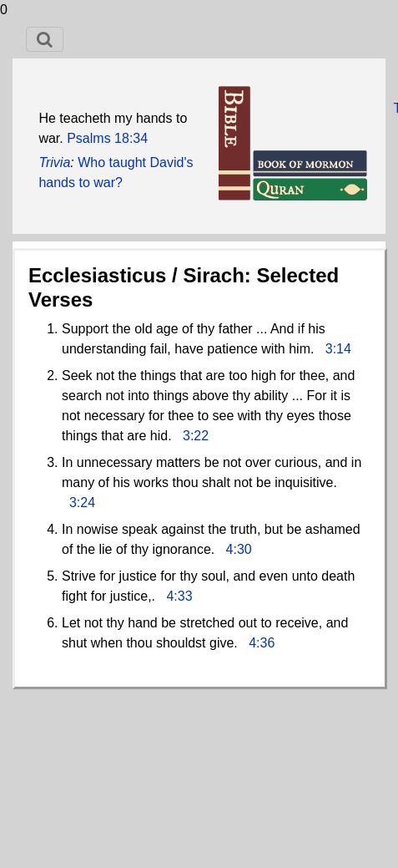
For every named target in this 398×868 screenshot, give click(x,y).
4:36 (262, 643)
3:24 (82, 503)
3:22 (196, 436)
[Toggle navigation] (45, 39)
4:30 (239, 549)
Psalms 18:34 (107, 138)
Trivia (54, 162)
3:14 (338, 349)
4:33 (179, 596)
